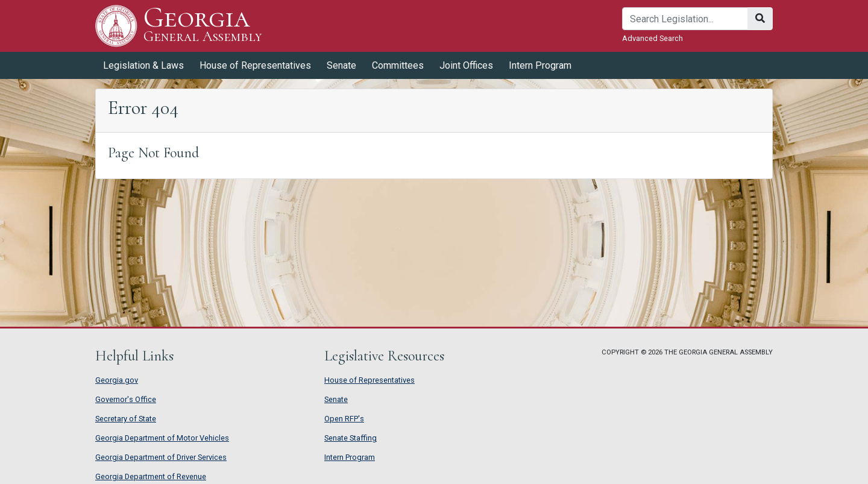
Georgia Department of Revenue (151, 476)
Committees (398, 65)
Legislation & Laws (143, 65)
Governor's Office (126, 399)
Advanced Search (653, 38)
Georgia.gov (117, 380)
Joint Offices (466, 65)
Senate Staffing (351, 438)
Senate (341, 65)
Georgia (203, 26)
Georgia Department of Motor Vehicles (162, 438)
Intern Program (540, 65)
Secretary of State (126, 419)
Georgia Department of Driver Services (161, 457)
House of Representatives (255, 65)
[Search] (685, 19)
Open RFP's (344, 419)
